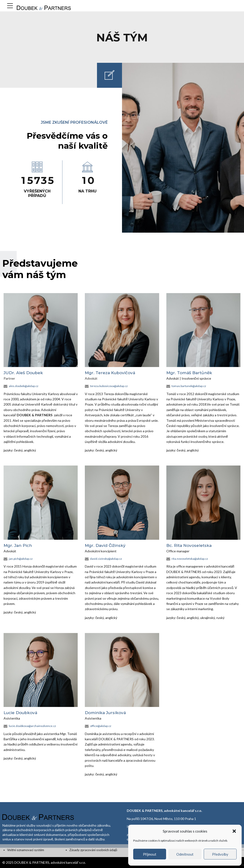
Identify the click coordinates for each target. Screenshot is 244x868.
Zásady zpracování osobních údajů (93, 850)
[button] (234, 831)
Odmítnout (185, 854)
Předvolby (220, 854)
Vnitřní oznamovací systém (26, 850)
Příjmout (150, 854)
